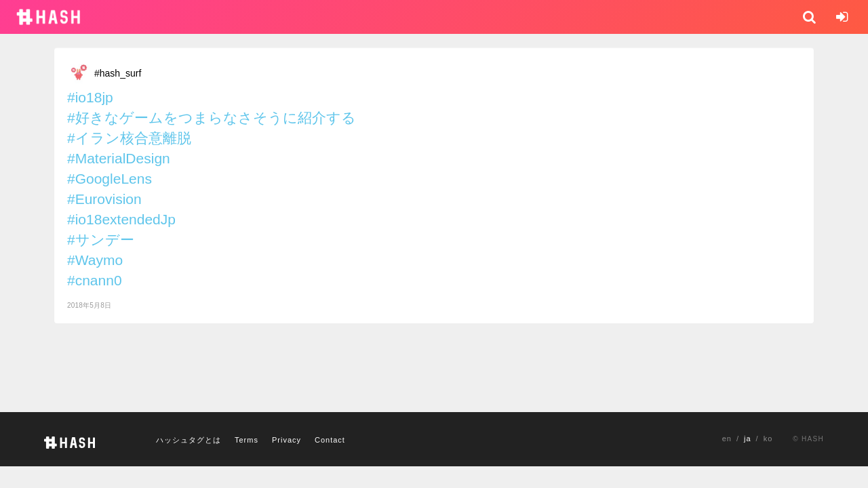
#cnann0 (95, 280)
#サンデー (101, 240)
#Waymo (95, 260)
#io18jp (90, 97)
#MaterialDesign (119, 158)
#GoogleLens (110, 179)
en (727, 439)
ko (768, 439)
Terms (246, 440)
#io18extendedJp (121, 219)
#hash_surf (118, 73)
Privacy (287, 440)
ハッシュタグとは (189, 440)
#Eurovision (104, 199)
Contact (330, 440)
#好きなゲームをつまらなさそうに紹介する (212, 118)
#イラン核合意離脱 (129, 138)
